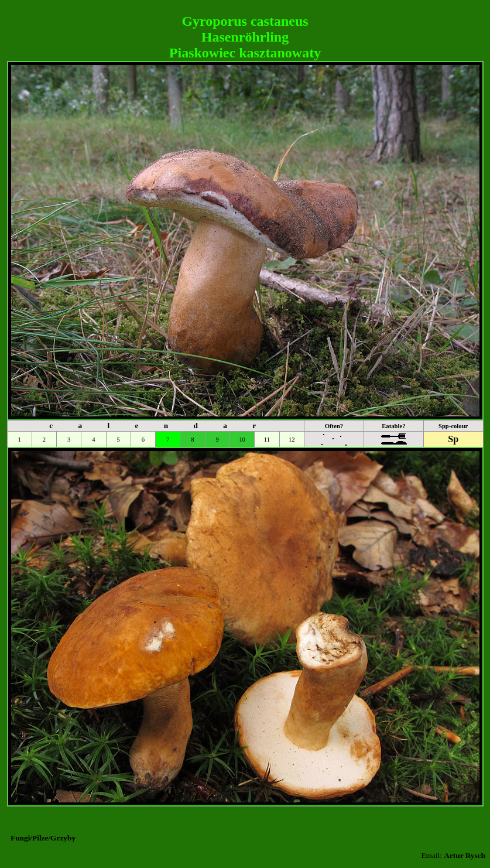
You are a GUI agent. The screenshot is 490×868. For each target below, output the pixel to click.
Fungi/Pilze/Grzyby (43, 838)
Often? (334, 426)
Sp (453, 439)
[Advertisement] (245, 9)
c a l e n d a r (158, 426)
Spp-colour (453, 426)
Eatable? (393, 426)
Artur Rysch (465, 855)
